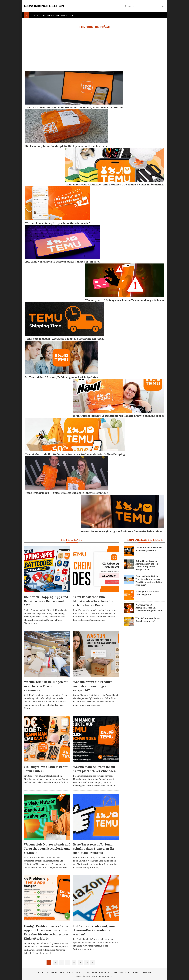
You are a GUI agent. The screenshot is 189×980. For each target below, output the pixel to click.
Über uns (147, 972)
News (35, 15)
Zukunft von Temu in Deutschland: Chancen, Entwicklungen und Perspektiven (147, 565)
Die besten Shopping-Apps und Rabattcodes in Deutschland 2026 (46, 601)
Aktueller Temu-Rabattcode (58, 15)
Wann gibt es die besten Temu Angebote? (147, 593)
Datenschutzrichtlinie (59, 972)
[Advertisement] (94, 50)
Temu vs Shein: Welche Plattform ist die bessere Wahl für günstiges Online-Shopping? (149, 581)
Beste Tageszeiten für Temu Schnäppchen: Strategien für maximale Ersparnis (94, 849)
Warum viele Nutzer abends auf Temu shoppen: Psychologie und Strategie (47, 849)
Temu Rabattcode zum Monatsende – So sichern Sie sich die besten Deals (93, 601)
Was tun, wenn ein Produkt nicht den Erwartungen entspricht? (93, 686)
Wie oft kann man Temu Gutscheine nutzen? (148, 620)
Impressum (118, 972)
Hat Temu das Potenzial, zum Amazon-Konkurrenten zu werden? (94, 930)
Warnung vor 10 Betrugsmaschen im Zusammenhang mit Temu (149, 608)
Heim (41, 972)
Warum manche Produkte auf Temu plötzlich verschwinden (94, 769)
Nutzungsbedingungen (98, 972)
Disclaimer (133, 972)
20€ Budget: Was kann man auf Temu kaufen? (46, 769)
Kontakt (79, 972)
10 (87, 962)
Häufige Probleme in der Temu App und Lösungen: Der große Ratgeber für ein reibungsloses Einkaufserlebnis (46, 932)
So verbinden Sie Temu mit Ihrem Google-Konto (149, 549)
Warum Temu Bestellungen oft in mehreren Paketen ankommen (46, 686)
